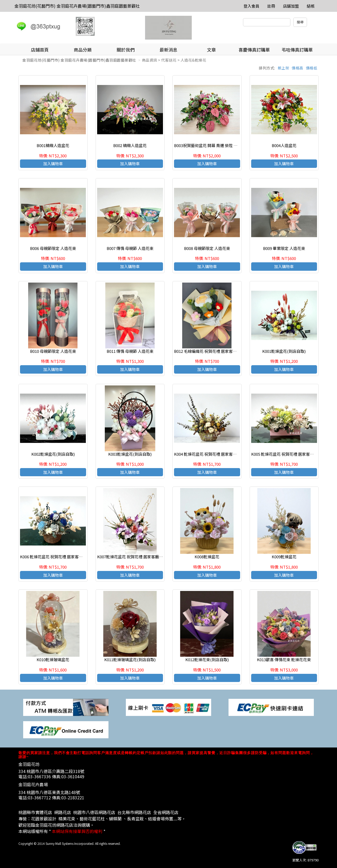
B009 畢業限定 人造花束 (284, 248)
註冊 (271, 6)
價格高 (298, 68)
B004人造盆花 (284, 145)
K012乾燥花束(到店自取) (207, 659)
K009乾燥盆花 (284, 557)
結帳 (311, 6)
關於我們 (126, 50)
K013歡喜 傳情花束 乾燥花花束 (284, 659)
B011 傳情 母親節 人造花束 (130, 351)
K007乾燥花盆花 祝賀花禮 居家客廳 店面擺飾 (136, 557)
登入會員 (251, 6)
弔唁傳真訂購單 (297, 50)
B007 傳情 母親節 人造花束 (130, 248)
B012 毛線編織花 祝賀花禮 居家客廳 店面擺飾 (214, 351)
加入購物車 (53, 164)
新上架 (284, 68)
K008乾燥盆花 (207, 557)
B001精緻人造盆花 (53, 145)
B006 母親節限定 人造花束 (53, 248)
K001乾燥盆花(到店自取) (284, 351)
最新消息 (168, 50)
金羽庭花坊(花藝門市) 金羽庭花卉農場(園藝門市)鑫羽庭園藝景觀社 (77, 6)
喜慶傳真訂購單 (254, 50)
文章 (211, 50)
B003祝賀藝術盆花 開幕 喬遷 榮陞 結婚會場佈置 (216, 145)
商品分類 (83, 50)
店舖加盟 (291, 6)
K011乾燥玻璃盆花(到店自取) (130, 659)
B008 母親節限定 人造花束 (207, 248)
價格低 (312, 68)
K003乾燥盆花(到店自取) (130, 454)
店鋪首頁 (40, 50)
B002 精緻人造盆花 (130, 145)
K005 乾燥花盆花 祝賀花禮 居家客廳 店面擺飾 (291, 454)
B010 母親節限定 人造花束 (53, 351)
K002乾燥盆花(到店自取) (53, 454)
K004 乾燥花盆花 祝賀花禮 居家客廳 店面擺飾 (214, 454)
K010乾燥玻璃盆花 (53, 659)
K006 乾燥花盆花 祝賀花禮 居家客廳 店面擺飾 (60, 557)
